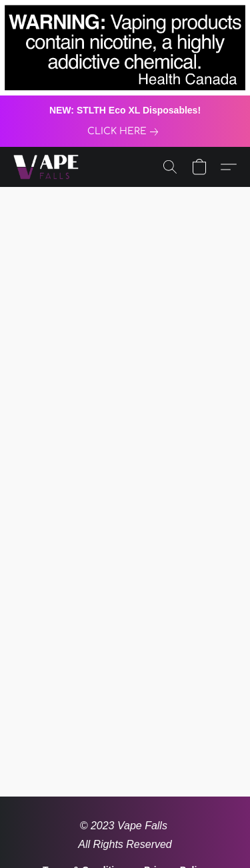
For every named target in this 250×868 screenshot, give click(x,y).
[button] (48, 167)
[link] (125, 132)
